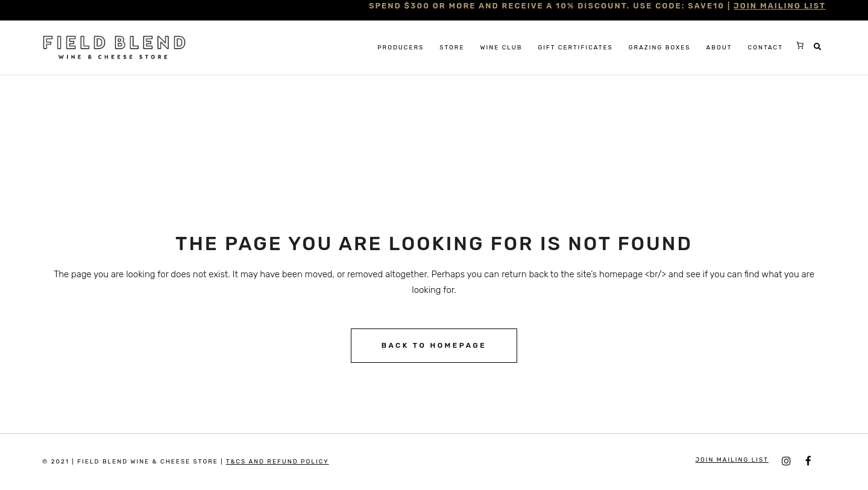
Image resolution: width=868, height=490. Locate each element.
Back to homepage (434, 345)
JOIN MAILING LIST (780, 6)
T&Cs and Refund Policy (278, 462)
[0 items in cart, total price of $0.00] (800, 45)
